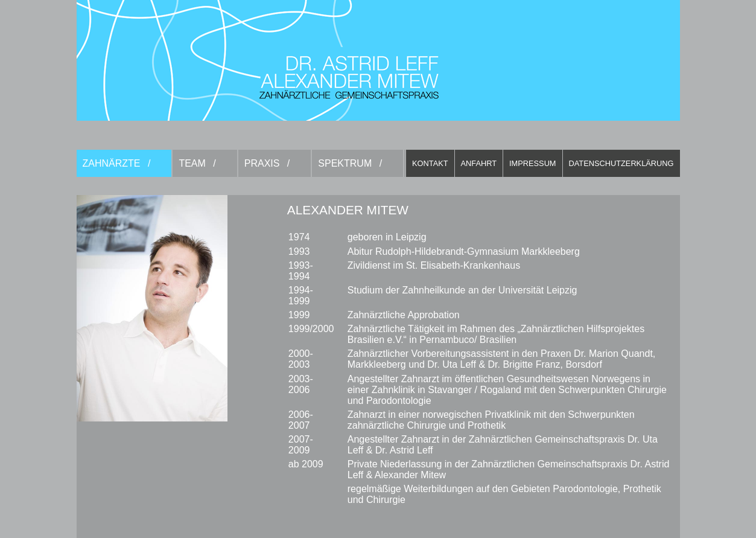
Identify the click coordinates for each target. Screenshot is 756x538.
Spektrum (345, 163)
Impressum (533, 163)
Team (192, 163)
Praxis (262, 163)
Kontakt (430, 163)
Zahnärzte (112, 163)
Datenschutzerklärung (621, 163)
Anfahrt (479, 163)
